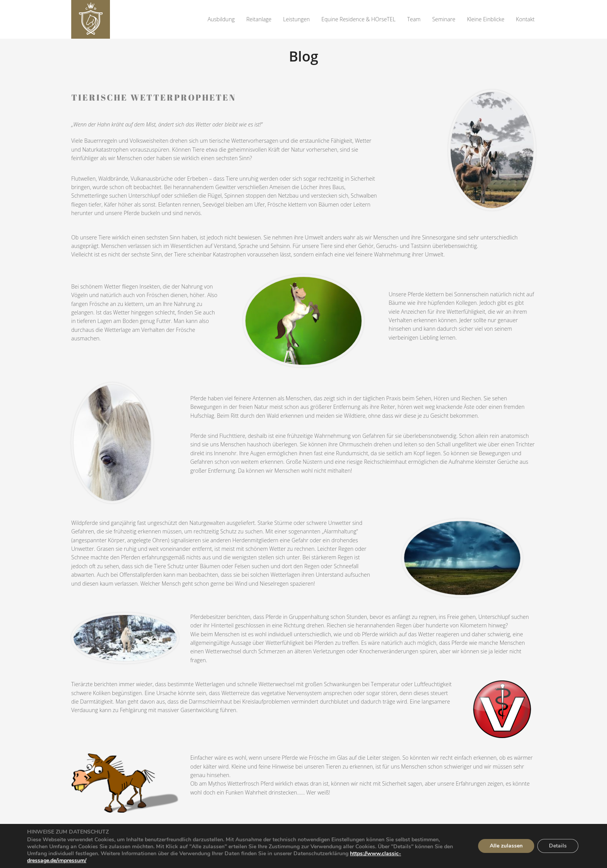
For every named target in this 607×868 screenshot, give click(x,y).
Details (558, 846)
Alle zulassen (506, 846)
